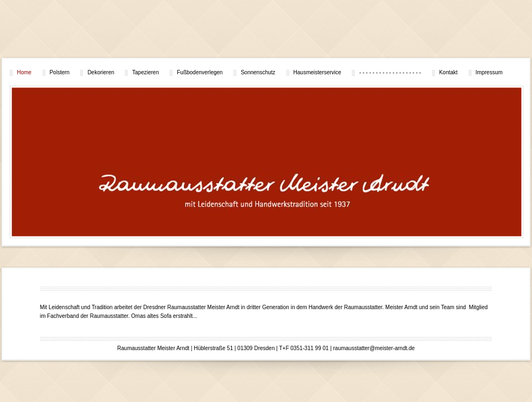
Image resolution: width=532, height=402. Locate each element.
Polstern (60, 72)
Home (24, 72)
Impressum (489, 72)
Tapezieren (145, 72)
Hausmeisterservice (318, 72)
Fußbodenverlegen (200, 72)
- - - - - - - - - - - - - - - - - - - (390, 72)
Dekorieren (101, 72)
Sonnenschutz (258, 72)
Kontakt (449, 72)
